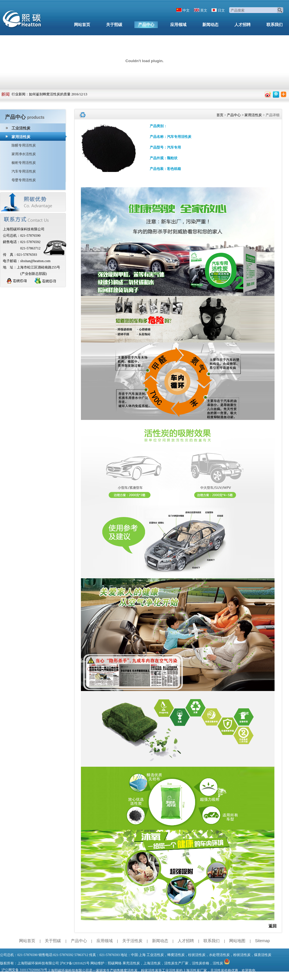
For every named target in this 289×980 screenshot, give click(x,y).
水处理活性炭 (219, 955)
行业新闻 (18, 94)
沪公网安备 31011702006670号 (24, 970)
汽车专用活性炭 (24, 171)
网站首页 (82, 25)
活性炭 (218, 963)
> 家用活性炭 (251, 115)
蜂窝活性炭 (176, 955)
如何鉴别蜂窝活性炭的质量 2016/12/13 (58, 94)
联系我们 (275, 25)
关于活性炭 (132, 941)
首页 (220, 115)
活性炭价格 (201, 963)
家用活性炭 (21, 137)
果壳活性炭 (131, 963)
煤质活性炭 (263, 955)
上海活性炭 (152, 963)
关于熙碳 (114, 25)
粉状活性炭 (242, 955)
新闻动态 (210, 25)
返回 (273, 926)
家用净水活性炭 (24, 154)
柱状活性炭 (197, 955)
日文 (221, 10)
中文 (186, 10)
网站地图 (237, 941)
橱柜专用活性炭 (24, 163)
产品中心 (146, 25)
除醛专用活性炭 (24, 145)
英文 (204, 10)
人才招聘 (242, 25)
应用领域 (178, 25)
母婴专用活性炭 (24, 180)
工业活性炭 (21, 128)
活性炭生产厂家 (176, 963)
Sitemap (262, 941)
